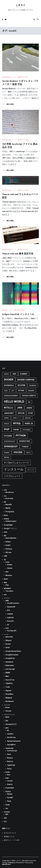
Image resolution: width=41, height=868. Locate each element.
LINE (5, 556)
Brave (8, 707)
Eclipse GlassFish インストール (18, 314)
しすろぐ (21, 5)
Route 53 (10, 621)
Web (5, 583)
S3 (8, 625)
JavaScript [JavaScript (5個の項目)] (9, 413)
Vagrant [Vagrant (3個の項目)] (7, 453)
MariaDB (9, 505)
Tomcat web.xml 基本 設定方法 (18, 254)
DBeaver (9, 640)
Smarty (10, 784)
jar (8, 730)
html (5, 532)
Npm (7, 676)
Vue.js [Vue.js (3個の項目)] (28, 453)
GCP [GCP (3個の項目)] (13, 391)
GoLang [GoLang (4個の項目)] (31, 391)
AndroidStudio (11, 538)
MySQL (8, 508)
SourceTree (10, 680)
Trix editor (9, 591)
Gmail (8, 648)
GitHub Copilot (11, 521)
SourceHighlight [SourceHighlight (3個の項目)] (10, 441)
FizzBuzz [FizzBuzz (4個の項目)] (33, 385)
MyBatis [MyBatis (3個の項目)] (7, 424)
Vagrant (8, 691)
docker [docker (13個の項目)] (9, 380)
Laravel (10, 781)
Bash (7, 717)
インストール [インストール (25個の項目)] (14, 469)
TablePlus (9, 683)
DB (5, 502)
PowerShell (10, 788)
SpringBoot (11, 745)
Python (8, 792)
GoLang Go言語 (11, 724)
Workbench (10, 701)
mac (7, 572)
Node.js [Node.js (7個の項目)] (29, 423)
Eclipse (5, 310)
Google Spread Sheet (13, 651)
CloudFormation (13, 603)
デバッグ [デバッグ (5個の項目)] (31, 470)
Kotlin (8, 772)
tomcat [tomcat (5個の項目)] (25, 447)
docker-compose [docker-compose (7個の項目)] (26, 380)
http (7, 585)
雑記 (5, 822)
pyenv (6, 579)
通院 (5, 818)
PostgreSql (10, 512)
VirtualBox (9, 694)
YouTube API (12, 631)
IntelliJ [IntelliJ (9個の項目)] (8, 408)
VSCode (8, 552)
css (5, 496)
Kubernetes (10, 665)
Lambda (10, 614)
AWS (7, 601)
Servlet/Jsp (7, 77)
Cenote (11, 863)
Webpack (9, 698)
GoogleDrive (10, 658)
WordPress (10, 492)
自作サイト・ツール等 (11, 840)
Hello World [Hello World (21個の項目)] (14, 402)
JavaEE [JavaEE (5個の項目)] (29, 408)
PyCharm (9, 549)
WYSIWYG (7, 589)
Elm (7, 721)
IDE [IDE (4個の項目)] (29, 402)
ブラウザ (7, 705)
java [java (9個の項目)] (20, 408)
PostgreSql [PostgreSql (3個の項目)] (27, 430)
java (7, 728)
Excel (6, 515)
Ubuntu (10, 568)
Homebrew (9, 662)
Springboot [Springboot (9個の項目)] (11, 447)
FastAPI (10, 798)
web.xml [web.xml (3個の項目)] (7, 457)
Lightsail (10, 618)
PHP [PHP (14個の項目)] (7, 429)
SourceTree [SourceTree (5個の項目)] (25, 441)
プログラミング (9, 715)
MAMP (8, 673)
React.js (10, 761)
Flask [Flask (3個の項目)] (6, 391)
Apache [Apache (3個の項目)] (6, 374)
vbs (7, 808)
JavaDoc (10, 734)
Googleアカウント (10, 528)
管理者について (9, 837)
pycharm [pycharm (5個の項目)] (8, 436)
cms (5, 490)
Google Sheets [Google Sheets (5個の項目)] (29, 396)
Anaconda (9, 637)
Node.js (10, 758)
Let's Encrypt (10, 669)
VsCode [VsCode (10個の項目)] (18, 452)
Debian (10, 565)
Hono (9, 754)
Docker (8, 644)
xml (5, 595)
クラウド (7, 598)
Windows (9, 575)
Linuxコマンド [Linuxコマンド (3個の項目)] (17, 418)
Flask (9, 801)
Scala (7, 805)
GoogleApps (8, 525)
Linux (7, 562)
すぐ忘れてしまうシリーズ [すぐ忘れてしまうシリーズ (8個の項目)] (16, 463)
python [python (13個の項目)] (21, 436)
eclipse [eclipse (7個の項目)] (21, 385)
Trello (8, 687)
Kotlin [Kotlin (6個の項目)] (21, 413)
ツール (6, 634)
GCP (7, 628)
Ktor (9, 775)
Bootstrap (9, 498)
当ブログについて (10, 833)
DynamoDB (11, 607)
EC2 (9, 610)
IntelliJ (8, 545)
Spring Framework (14, 741)
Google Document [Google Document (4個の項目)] (11, 396)
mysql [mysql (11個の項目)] (17, 423)
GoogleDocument (12, 655)
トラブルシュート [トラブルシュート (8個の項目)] (12, 476)
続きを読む (10, 104)
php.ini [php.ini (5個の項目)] (16, 430)
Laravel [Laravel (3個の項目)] (6, 418)
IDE (5, 536)
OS (5, 560)
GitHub (6, 519)
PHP (7, 778)
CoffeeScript (12, 751)
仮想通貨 (7, 812)
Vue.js (9, 769)
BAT (7, 814)
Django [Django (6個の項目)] (24, 374)
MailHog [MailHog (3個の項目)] (28, 418)
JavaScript (9, 748)
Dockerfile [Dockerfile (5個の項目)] (9, 385)
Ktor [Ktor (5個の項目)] (30, 413)
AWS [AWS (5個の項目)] (14, 374)
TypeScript (11, 765)
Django (10, 794)
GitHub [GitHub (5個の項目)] (21, 391)
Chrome (8, 711)
